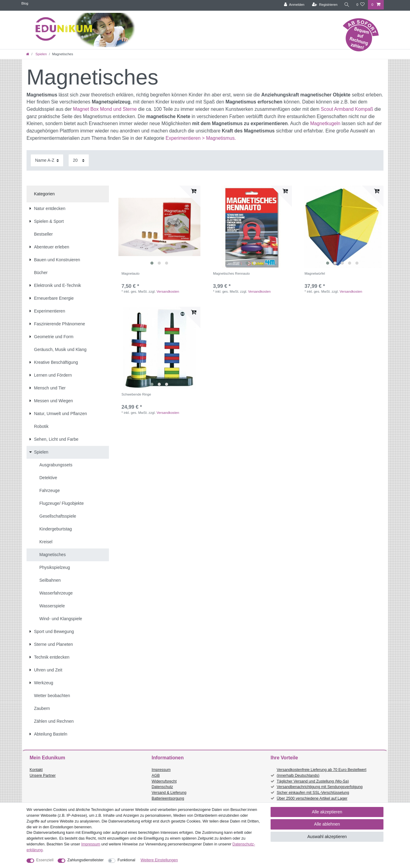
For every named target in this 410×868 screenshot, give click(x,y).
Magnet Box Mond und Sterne (105, 109)
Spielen (41, 54)
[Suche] (347, 5)
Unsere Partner (43, 776)
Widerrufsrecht (164, 781)
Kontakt (36, 770)
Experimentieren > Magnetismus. (201, 138)
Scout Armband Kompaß (347, 109)
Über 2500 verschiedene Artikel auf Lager (312, 798)
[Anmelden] (294, 5)
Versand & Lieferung (169, 793)
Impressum (161, 770)
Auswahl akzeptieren (327, 837)
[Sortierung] (47, 160)
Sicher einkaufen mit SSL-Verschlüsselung (313, 793)
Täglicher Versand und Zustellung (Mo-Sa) (313, 781)
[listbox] (159, 227)
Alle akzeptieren (327, 812)
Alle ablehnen (327, 824)
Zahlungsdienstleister (86, 860)
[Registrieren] (325, 5)
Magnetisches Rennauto (231, 273)
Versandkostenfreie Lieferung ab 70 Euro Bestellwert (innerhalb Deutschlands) (322, 773)
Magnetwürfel (315, 273)
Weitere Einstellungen (159, 860)
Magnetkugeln (325, 123)
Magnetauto (130, 273)
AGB (156, 776)
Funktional (126, 860)
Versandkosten (168, 291)
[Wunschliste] (360, 5)
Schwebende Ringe (136, 394)
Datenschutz (162, 787)
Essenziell (45, 860)
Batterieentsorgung (168, 798)
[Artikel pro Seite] (79, 160)
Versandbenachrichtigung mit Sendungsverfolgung (320, 787)
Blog (25, 3)
